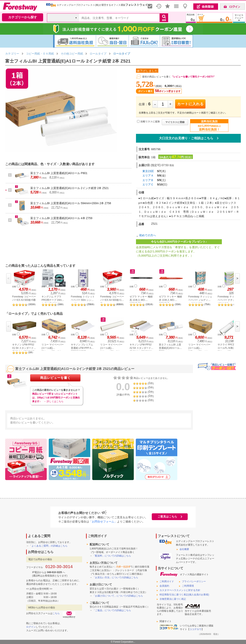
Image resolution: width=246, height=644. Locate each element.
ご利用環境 (188, 586)
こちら (56, 613)
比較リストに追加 (150, 122)
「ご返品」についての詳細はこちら (112, 610)
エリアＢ (148, 180)
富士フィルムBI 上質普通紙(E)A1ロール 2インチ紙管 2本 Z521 (69, 188)
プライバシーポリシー (194, 581)
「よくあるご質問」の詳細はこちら (48, 546)
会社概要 (184, 549)
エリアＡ (148, 175)
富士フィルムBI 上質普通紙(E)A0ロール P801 (59, 173)
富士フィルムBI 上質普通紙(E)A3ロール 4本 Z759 (61, 218)
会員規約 (164, 586)
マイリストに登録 (175, 122)
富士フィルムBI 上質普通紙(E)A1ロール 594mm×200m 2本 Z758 (71, 203)
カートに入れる (190, 104)
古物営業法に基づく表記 (173, 599)
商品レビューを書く (55, 378)
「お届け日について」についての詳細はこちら (118, 596)
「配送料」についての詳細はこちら (112, 556)
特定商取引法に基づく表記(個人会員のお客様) (184, 595)
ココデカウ (195, 629)
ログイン (31, 627)
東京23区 (148, 171)
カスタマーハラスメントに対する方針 (180, 590)
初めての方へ (148, 235)
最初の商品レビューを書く (157, 77)
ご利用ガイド (167, 581)
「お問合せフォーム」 (103, 521)
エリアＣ (148, 184)
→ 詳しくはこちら (53, 401)
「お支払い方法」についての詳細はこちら (115, 577)
